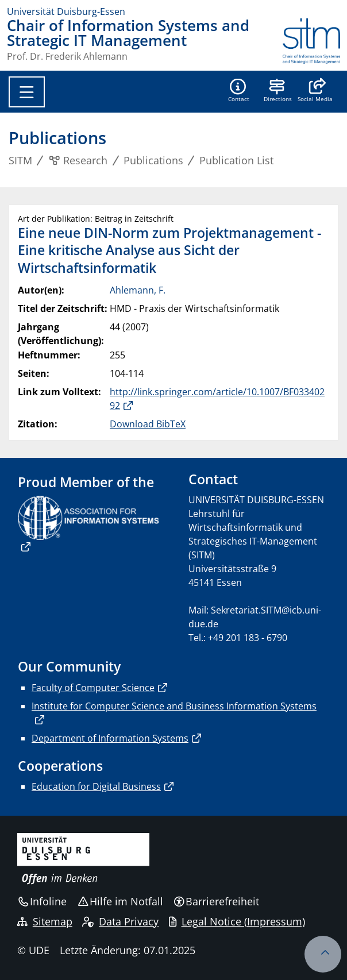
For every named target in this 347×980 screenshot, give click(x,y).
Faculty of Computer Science (93, 688)
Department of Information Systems (110, 738)
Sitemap (45, 921)
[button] (315, 91)
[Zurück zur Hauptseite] (311, 41)
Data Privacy (120, 921)
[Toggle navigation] (27, 92)
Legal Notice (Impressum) (237, 921)
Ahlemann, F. (138, 290)
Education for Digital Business (96, 786)
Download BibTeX (148, 424)
